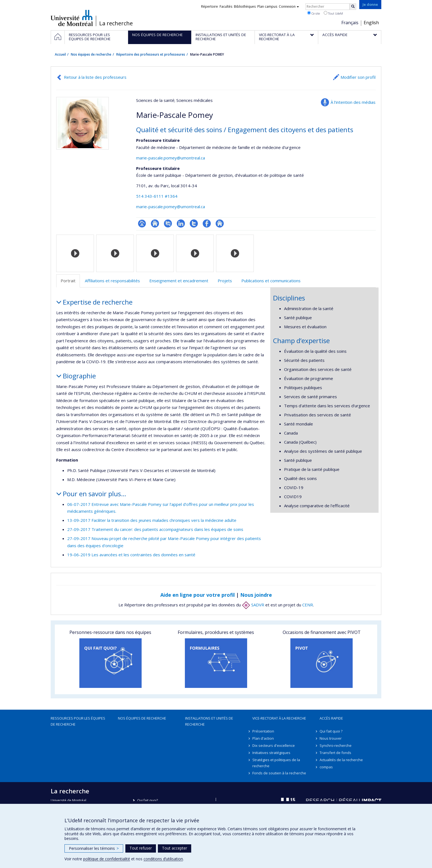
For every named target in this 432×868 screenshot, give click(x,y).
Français (350, 23)
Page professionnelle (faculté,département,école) (142, 223)
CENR (308, 605)
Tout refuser (141, 848)
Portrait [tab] (68, 281)
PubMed (168, 223)
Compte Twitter (194, 223)
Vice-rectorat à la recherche (279, 718)
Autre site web (220, 223)
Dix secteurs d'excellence (274, 745)
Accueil (60, 54)
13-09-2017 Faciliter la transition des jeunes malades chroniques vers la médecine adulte (152, 520)
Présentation (263, 731)
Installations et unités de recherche (209, 721)
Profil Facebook (207, 223)
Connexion (289, 6)
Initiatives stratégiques (271, 753)
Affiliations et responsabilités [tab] (112, 281)
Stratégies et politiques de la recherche (276, 763)
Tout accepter (175, 848)
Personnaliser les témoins (94, 848)
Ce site (314, 13)
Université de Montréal (72, 18)
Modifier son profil (358, 77)
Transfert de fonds (335, 753)
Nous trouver (331, 738)
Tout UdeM (333, 13)
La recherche (116, 23)
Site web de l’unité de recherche (155, 223)
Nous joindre (256, 595)
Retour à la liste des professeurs (95, 77)
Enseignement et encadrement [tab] (179, 281)
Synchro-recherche (336, 745)
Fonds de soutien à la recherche (279, 773)
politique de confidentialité (107, 859)
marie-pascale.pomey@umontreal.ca (171, 158)
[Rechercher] (353, 7)
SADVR (253, 605)
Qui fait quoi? (148, 800)
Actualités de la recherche (341, 760)
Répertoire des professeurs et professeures (151, 54)
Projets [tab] (225, 281)
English (371, 23)
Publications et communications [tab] (271, 281)
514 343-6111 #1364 (157, 196)
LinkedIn (181, 223)
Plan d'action (263, 738)
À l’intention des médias (353, 102)
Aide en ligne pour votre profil (198, 595)
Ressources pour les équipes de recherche (78, 721)
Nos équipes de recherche (91, 54)
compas (326, 767)
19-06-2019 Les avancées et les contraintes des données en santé (131, 555)
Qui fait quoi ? (331, 731)
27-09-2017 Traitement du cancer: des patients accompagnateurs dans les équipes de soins (155, 529)
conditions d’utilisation (163, 859)
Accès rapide (331, 718)
